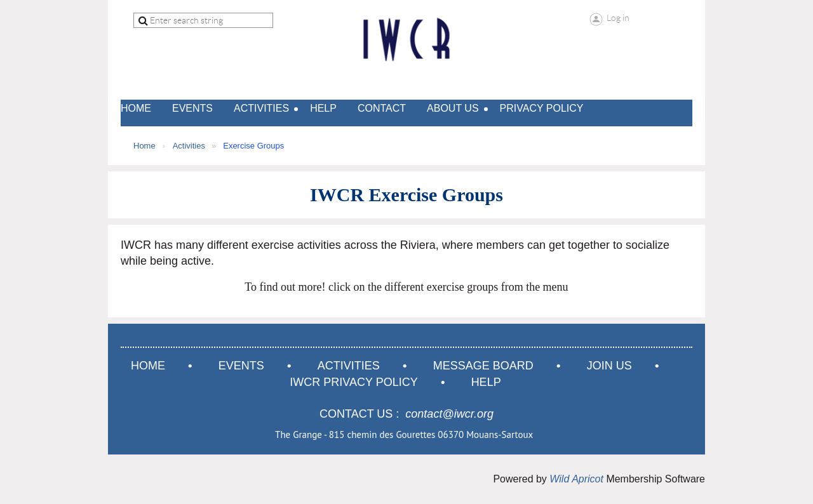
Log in (618, 18)
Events (241, 366)
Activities (189, 146)
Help (486, 382)
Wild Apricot (576, 479)
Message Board (483, 366)
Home (144, 146)
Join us (609, 366)
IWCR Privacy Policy (353, 382)
